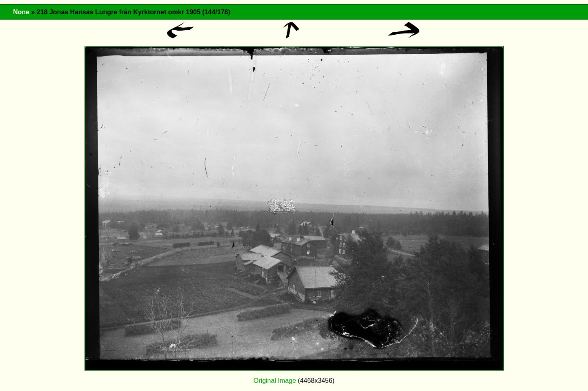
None (21, 12)
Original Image (275, 381)
